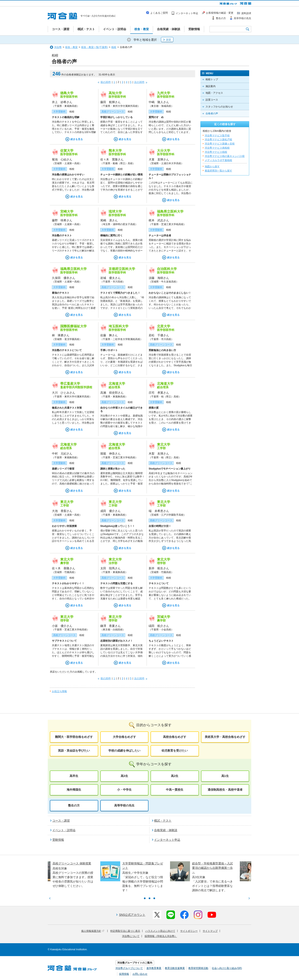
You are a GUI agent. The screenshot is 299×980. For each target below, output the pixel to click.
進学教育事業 (154, 968)
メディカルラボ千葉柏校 (218, 160)
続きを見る (77, 139)
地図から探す (212, 166)
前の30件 (106, 82)
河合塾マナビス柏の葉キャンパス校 (225, 156)
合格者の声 (212, 113)
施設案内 (211, 86)
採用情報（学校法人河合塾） (161, 936)
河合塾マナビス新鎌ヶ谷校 (220, 144)
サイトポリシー (189, 931)
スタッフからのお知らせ (219, 107)
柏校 (114, 47)
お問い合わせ (140, 974)
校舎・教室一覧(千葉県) (94, 47)
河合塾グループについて (129, 968)
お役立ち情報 (59, 691)
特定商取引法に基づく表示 (125, 931)
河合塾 (58, 47)
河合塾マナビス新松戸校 (218, 139)
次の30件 (139, 82)
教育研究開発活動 (198, 968)
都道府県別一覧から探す (218, 171)
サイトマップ (210, 931)
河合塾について (131, 936)
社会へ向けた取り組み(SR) (227, 968)
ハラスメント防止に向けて (160, 931)
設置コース (212, 100)
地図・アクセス (214, 93)
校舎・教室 (71, 47)
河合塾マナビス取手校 (217, 136)
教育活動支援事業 (175, 968)
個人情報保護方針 (93, 931)
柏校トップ (212, 79)
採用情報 (124, 974)
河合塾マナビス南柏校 (217, 148)
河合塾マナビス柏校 (216, 152)
